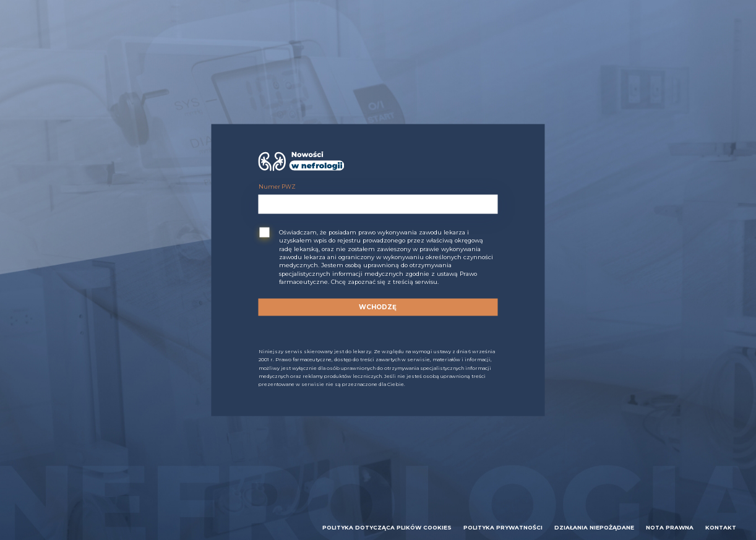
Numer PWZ (277, 186)
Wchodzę (378, 307)
